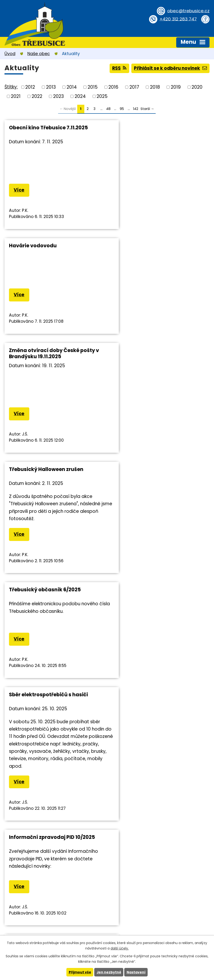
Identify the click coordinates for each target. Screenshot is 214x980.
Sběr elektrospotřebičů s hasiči (153, 366)
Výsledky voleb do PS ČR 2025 (46, 655)
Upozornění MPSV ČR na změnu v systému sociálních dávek (155, 520)
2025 (102, 96)
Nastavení (136, 972)
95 (122, 109)
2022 (37, 96)
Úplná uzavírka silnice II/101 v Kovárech (150, 658)
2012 (30, 87)
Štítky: (11, 87)
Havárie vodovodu (137, 128)
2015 (93, 87)
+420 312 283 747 (178, 19)
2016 (113, 87)
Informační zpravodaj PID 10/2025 (52, 516)
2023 (58, 96)
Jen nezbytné (109, 972)
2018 (155, 87)
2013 (51, 87)
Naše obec (39, 54)
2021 (16, 96)
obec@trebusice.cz (188, 11)
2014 (72, 87)
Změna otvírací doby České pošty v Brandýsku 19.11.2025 (54, 249)
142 (136, 109)
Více (19, 190)
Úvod (10, 54)
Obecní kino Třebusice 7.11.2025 (48, 128)
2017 (134, 87)
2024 (80, 96)
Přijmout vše (80, 972)
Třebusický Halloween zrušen (151, 246)
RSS (118, 68)
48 (108, 109)
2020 (197, 87)
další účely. (120, 948)
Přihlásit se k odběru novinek (170, 68)
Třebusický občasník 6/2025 (45, 366)
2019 (176, 87)
